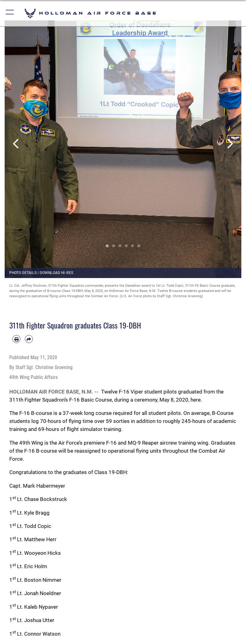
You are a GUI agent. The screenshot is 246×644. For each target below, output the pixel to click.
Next (230, 144)
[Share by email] (29, 339)
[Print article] (16, 339)
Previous (16, 144)
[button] (10, 13)
